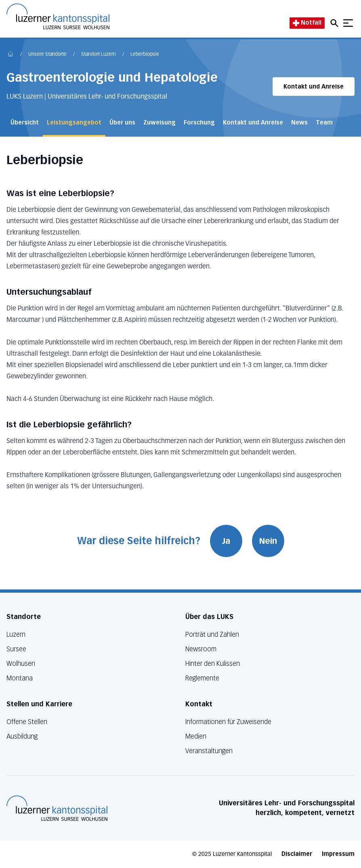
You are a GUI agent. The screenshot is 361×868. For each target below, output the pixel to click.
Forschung (199, 123)
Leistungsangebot (74, 123)
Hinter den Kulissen (213, 664)
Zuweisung (160, 123)
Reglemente (202, 678)
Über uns (122, 123)
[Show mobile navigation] (348, 23)
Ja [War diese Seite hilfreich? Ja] (226, 541)
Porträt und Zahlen (212, 635)
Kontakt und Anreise (314, 87)
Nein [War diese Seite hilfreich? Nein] (268, 541)
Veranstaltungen (209, 751)
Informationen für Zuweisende (228, 722)
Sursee (16, 649)
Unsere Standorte (47, 55)
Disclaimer (297, 854)
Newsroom (201, 649)
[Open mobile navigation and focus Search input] (336, 23)
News (299, 123)
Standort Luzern (99, 55)
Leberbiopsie (145, 55)
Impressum (338, 854)
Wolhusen (21, 664)
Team (324, 123)
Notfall (307, 23)
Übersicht (25, 123)
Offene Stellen (27, 722)
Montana (20, 678)
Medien (196, 736)
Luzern (16, 635)
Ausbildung (22, 736)
